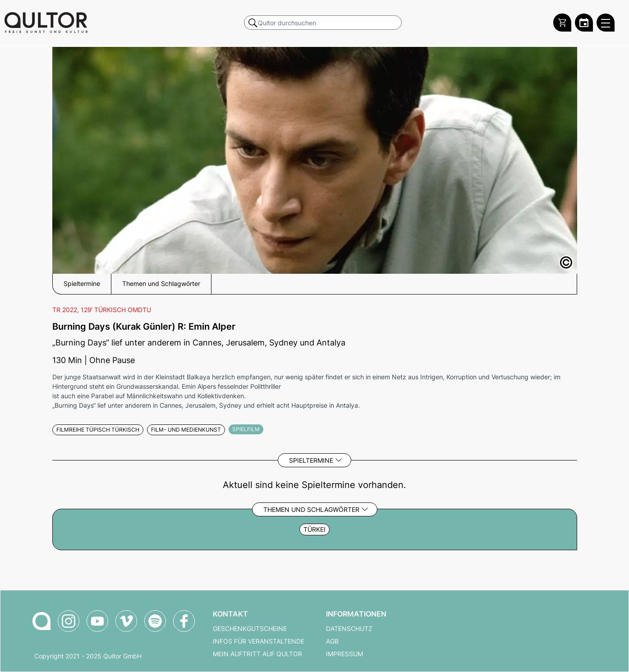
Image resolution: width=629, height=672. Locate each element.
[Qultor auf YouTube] (97, 621)
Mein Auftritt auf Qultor (257, 654)
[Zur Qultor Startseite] (46, 23)
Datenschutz (349, 629)
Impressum (344, 654)
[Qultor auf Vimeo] (126, 621)
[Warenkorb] (562, 23)
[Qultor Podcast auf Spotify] (155, 621)
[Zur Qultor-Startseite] (41, 621)
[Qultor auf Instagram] (69, 621)
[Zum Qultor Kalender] (584, 23)
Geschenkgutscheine (250, 629)
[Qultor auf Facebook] (184, 621)
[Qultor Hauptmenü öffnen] (606, 23)
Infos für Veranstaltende (259, 641)
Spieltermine (311, 460)
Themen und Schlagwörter (311, 509)
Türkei (314, 529)
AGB (332, 641)
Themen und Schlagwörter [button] (161, 284)
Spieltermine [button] (82, 284)
